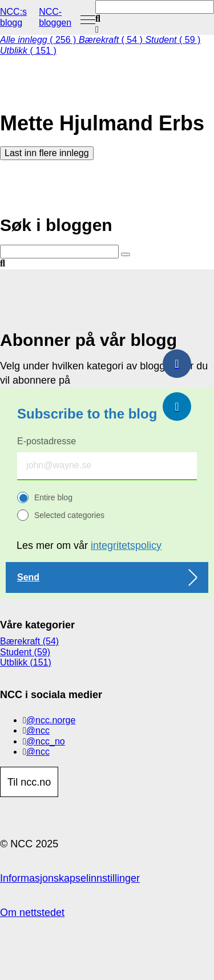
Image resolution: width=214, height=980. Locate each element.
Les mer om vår (89, 545)
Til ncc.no (29, 782)
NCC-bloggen (55, 17)
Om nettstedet (32, 913)
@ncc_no (46, 741)
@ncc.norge (51, 720)
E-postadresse (47, 441)
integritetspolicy (126, 545)
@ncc (38, 730)
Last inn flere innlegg (47, 153)
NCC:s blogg (13, 17)
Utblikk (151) (26, 662)
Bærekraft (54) (29, 641)
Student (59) (25, 652)
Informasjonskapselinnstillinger (70, 878)
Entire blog (53, 497)
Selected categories (69, 515)
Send (28, 577)
